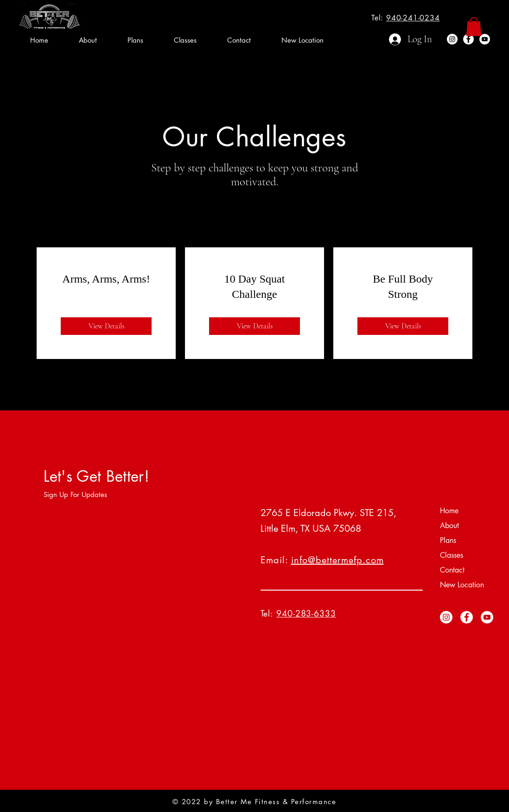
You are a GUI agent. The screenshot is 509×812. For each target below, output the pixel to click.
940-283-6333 (306, 613)
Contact (452, 570)
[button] (474, 27)
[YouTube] (485, 39)
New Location (462, 585)
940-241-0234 (413, 18)
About (449, 526)
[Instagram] (452, 39)
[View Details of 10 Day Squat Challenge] (254, 326)
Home (449, 511)
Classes (452, 555)
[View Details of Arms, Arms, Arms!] (106, 326)
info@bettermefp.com (337, 560)
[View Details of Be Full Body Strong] (403, 326)
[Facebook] (468, 39)
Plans (448, 540)
